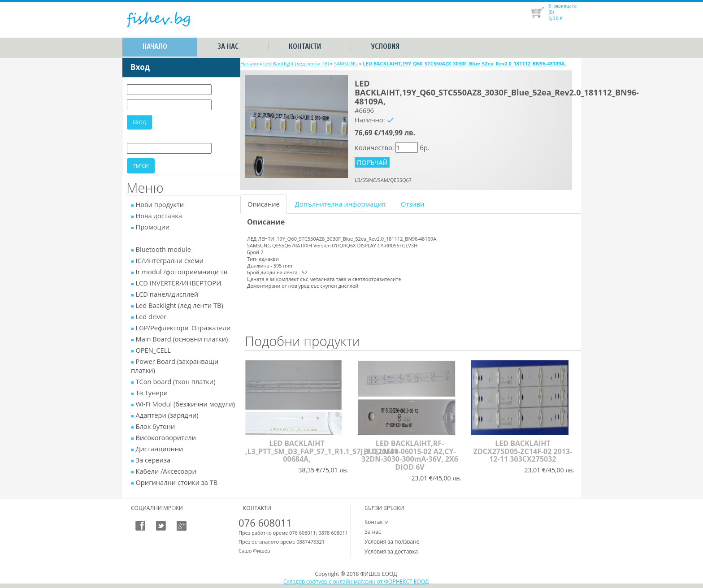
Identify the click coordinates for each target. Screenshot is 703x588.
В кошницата (562, 6)
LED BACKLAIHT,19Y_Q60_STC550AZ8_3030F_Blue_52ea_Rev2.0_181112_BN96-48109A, (464, 63)
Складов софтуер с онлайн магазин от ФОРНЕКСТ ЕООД (356, 582)
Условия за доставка (391, 551)
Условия (385, 46)
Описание (264, 204)
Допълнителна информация (340, 204)
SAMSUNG (346, 63)
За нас (228, 46)
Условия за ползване (392, 542)
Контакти (305, 46)
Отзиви (412, 204)
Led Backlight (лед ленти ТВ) (296, 63)
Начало (155, 46)
